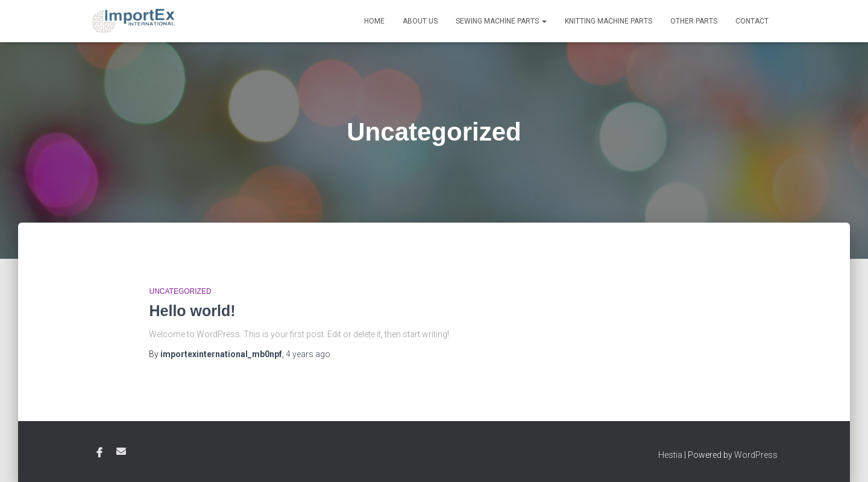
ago (308, 354)
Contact (752, 21)
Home (374, 21)
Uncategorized (180, 291)
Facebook (99, 453)
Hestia (670, 455)
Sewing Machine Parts (501, 21)
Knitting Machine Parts (609, 21)
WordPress (756, 455)
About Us (420, 21)
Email (121, 451)
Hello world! (192, 311)
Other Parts (694, 21)
